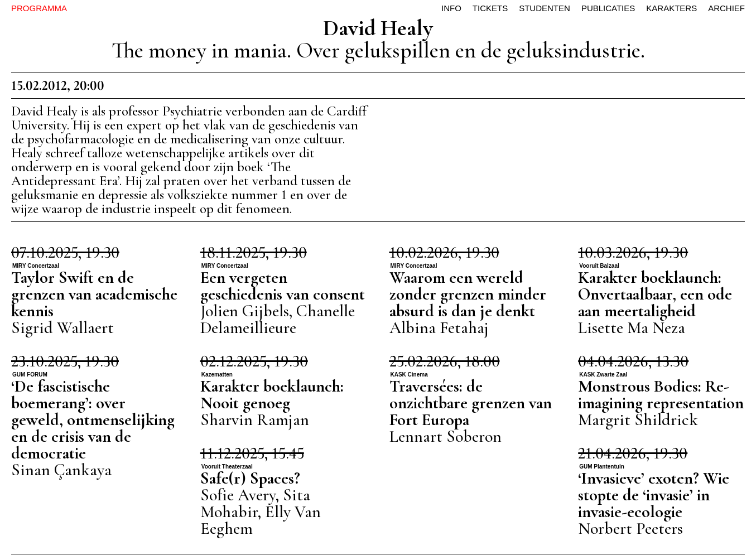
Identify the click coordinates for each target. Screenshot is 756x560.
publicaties (608, 8)
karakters (671, 8)
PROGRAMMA (39, 8)
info (451, 8)
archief (726, 8)
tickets (490, 8)
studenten (545, 8)
